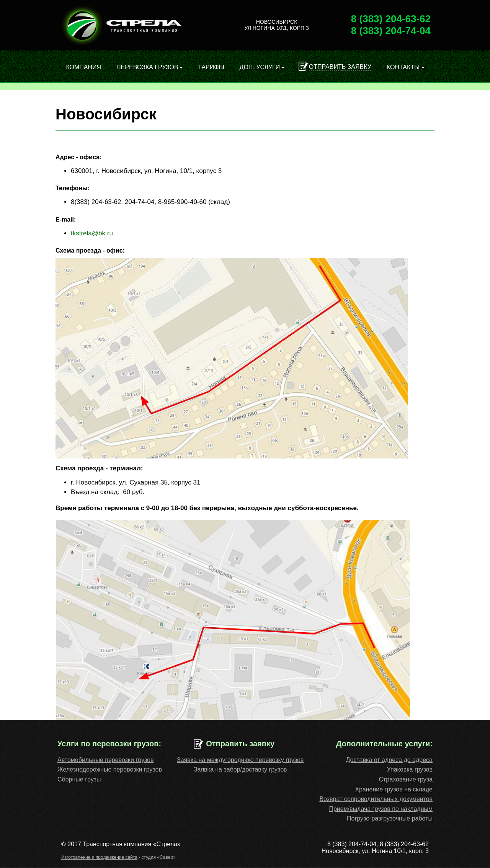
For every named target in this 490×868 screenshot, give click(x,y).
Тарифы (211, 67)
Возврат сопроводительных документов (376, 799)
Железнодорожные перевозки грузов (110, 769)
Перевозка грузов (149, 67)
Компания (83, 67)
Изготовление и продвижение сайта (99, 857)
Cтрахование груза (406, 779)
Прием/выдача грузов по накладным (381, 809)
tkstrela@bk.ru (92, 233)
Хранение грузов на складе (394, 789)
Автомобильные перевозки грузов (105, 760)
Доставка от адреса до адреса (389, 760)
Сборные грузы (79, 779)
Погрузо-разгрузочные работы (390, 818)
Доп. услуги (262, 67)
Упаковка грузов (410, 769)
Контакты (405, 67)
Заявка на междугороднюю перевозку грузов (240, 760)
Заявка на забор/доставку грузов (240, 769)
